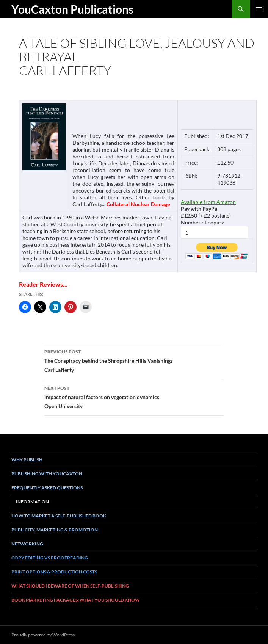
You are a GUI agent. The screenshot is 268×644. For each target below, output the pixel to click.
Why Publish (27, 460)
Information (32, 502)
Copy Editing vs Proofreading (50, 558)
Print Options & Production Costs (54, 572)
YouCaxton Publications (72, 9)
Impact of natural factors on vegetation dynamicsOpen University (134, 396)
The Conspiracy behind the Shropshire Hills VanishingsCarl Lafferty (134, 360)
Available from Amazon (208, 202)
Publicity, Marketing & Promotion (55, 530)
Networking (27, 544)
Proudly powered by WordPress (43, 635)
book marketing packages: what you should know (76, 600)
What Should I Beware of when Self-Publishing (70, 586)
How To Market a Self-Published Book (59, 516)
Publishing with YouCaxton (47, 474)
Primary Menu (259, 9)
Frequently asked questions (47, 488)
